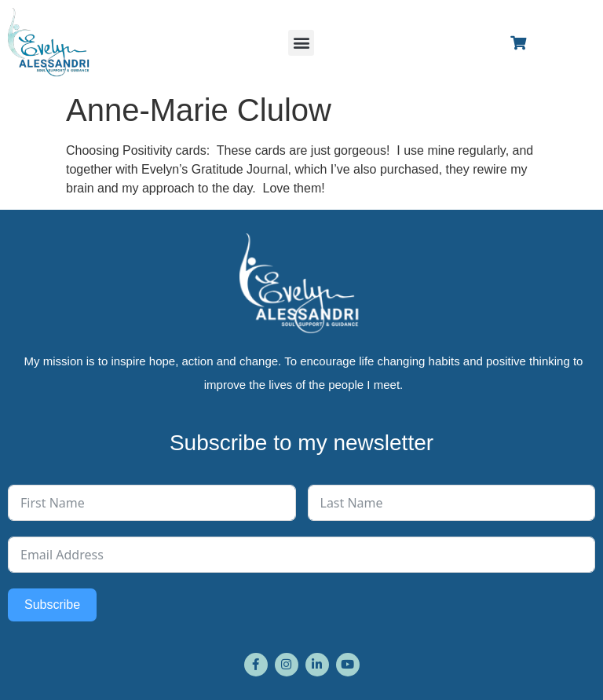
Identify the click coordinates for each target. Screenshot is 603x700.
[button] (301, 43)
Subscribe (52, 605)
